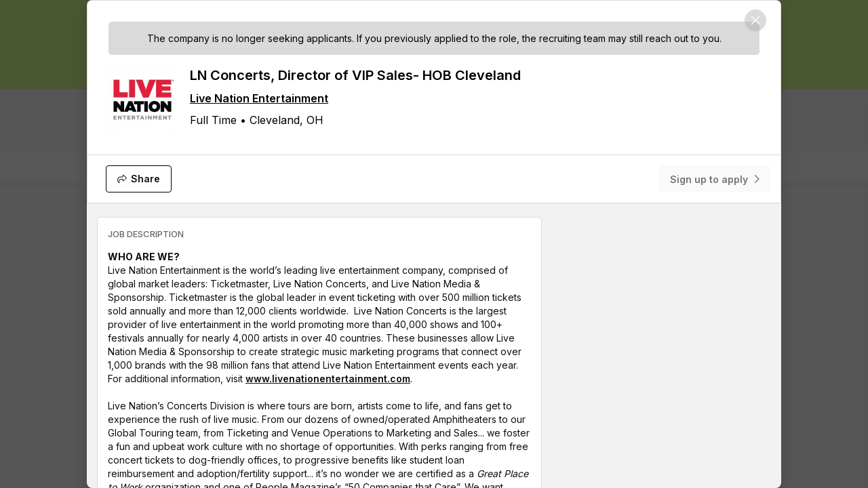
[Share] (139, 179)
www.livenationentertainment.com (328, 379)
